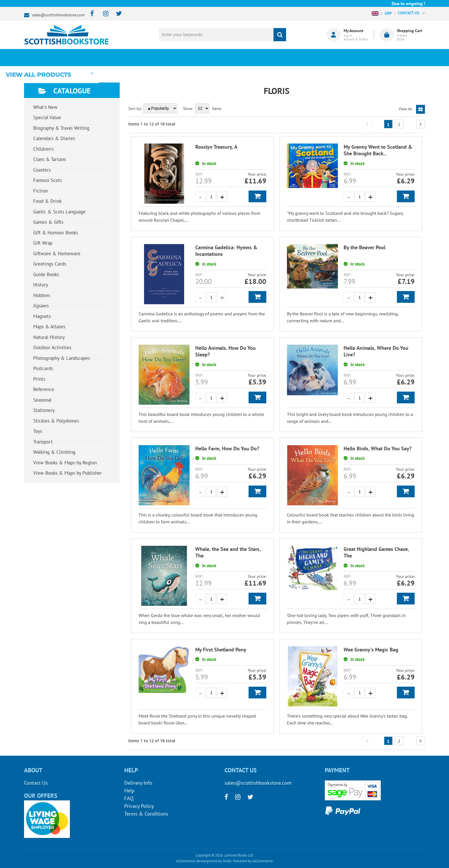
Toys (38, 431)
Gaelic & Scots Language (59, 212)
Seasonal (42, 400)
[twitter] (116, 14)
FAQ (129, 798)
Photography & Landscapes (62, 358)
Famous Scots (48, 180)
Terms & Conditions (146, 814)
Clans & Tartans (50, 159)
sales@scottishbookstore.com (58, 15)
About (321, 58)
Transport (43, 442)
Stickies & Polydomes (56, 421)
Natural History (49, 337)
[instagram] (103, 14)
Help (129, 791)
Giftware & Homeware (57, 254)
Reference (44, 389)
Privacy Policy (139, 806)
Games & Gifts (48, 222)
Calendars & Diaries (54, 138)
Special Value (47, 117)
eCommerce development (197, 861)
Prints (39, 379)
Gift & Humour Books (56, 233)
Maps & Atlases (49, 327)
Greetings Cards (50, 264)
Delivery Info (138, 783)
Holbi (227, 861)
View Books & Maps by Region (65, 463)
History (41, 285)
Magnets (42, 316)
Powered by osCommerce (253, 861)
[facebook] (90, 14)
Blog (251, 58)
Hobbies (42, 295)
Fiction (41, 191)
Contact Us (36, 783)
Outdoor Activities (52, 347)
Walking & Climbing (54, 452)
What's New (182, 58)
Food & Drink (47, 201)
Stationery (44, 410)
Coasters (42, 170)
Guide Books (46, 274)
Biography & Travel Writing (61, 128)
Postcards (43, 368)
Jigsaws (41, 306)
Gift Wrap (43, 243)
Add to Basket (257, 196)
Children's (44, 149)
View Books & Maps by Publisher (68, 473)
